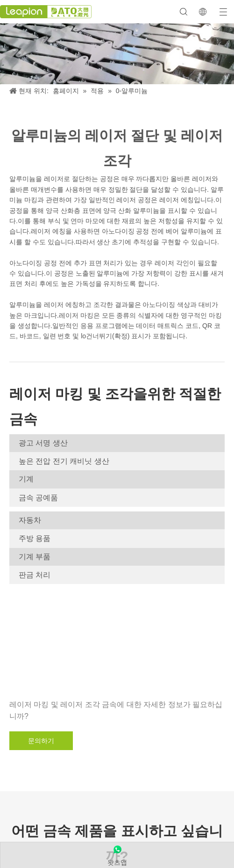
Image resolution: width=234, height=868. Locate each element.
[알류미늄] (117, 54)
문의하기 (41, 741)
